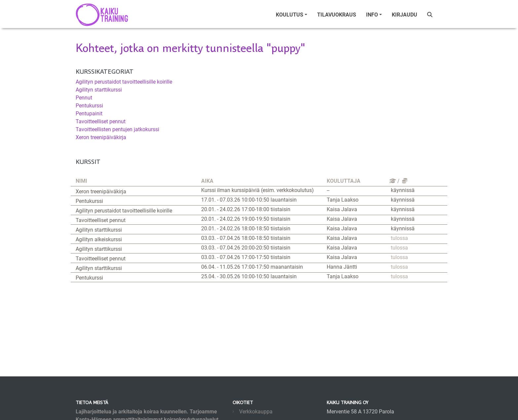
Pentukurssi (89, 106)
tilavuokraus (337, 15)
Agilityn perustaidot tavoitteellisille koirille (124, 82)
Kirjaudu (405, 15)
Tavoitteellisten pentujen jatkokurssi (117, 129)
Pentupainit (89, 114)
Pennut (84, 98)
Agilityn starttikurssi (99, 90)
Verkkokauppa (256, 412)
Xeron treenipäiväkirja (101, 137)
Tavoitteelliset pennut (101, 121)
